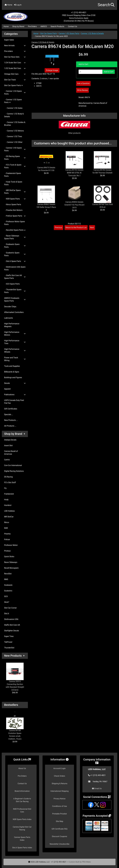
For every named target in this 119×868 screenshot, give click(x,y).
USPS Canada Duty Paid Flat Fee (14, 402)
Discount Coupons (60, 836)
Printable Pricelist (59, 814)
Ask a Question (83, 83)
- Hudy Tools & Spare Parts (13, 183)
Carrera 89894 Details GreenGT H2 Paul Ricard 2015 (74, 205)
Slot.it (7, 614)
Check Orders (59, 776)
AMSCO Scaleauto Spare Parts (15, 299)
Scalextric (8, 591)
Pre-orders (15, 51)
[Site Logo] (21, 15)
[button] (106, 5)
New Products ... (11, 420)
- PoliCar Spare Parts (15, 216)
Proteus (7, 551)
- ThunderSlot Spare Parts (15, 291)
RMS (6, 579)
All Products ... (10, 426)
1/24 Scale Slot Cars (15, 63)
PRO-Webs (86, 862)
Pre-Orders (32, 26)
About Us (22, 768)
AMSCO (44, 26)
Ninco (7, 522)
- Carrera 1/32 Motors (14, 131)
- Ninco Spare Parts (13, 204)
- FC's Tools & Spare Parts (15, 166)
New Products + (14, 656)
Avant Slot (8, 446)
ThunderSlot (9, 648)
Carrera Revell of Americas (11, 453)
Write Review (82, 90)
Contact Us (73, 26)
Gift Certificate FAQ (59, 829)
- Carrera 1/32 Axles (13, 108)
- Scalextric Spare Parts (15, 254)
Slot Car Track (15, 80)
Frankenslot (9, 494)
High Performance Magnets (12, 325)
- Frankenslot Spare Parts (13, 175)
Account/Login (59, 768)
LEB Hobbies (9, 511)
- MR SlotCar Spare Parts (15, 192)
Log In (18, 5)
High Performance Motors (15, 334)
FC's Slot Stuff (10, 482)
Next (92, 227)
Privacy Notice (59, 799)
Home (8, 5)
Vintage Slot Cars (15, 74)
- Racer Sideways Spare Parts (15, 237)
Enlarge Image (52, 70)
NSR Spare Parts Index (22, 819)
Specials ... (9, 414)
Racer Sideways (11, 562)
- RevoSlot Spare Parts (15, 230)
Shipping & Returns (60, 784)
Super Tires (9, 636)
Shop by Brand (18, 26)
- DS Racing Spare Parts (15, 158)
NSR (6, 528)
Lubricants (9, 318)
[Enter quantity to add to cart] (91, 72)
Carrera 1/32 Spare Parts (69, 33)
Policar (7, 539)
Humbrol (8, 505)
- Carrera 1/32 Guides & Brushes (15, 124)
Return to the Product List (76, 227)
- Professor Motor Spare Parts (14, 223)
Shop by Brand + (15, 434)
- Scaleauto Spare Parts (15, 246)
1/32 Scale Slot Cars (15, 68)
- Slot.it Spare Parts (15, 261)
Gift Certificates (11, 409)
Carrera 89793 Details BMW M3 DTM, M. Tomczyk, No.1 (74, 173)
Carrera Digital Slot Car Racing (22, 828)
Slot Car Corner (10, 608)
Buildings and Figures (13, 377)
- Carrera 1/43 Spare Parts (15, 149)
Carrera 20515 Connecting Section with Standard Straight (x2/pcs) (15, 677)
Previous (58, 227)
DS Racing (8, 477)
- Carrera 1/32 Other (13, 142)
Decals (15, 383)
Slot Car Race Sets (15, 57)
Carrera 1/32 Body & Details (92, 33)
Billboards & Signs (12, 372)
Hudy (6, 500)
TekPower (8, 642)
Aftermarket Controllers (14, 312)
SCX (6, 596)
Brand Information (22, 791)
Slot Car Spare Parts (49, 33)
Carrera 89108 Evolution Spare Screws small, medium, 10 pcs (15, 729)
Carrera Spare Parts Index (22, 839)
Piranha (7, 534)
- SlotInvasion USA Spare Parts (15, 268)
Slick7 (7, 602)
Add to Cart (109, 72)
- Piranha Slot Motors (13, 210)
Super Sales (9, 40)
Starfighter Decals (12, 631)
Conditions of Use (59, 806)
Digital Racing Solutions (14, 471)
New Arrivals (15, 46)
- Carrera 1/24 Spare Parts (15, 92)
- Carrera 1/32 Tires (13, 136)
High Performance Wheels (15, 351)
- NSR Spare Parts (15, 199)
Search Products (57, 26)
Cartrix (7, 460)
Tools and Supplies (12, 366)
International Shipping (59, 791)
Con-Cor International (13, 465)
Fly (5, 488)
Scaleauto (8, 585)
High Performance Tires (15, 342)
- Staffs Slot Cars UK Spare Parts (15, 277)
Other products (74, 133)
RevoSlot (8, 574)
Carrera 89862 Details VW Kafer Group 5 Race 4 (46, 207)
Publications (15, 395)
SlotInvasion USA (11, 619)
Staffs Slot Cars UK (12, 625)
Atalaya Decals (10, 440)
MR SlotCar (9, 517)
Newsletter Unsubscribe (59, 844)
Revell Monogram (11, 568)
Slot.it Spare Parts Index (22, 848)
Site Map (60, 821)
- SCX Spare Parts (12, 284)
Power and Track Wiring (15, 359)
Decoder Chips (10, 307)
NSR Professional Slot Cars (22, 810)
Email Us (97, 789)
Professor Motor (11, 545)
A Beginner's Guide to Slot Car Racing (22, 800)
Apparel (7, 389)
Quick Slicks (9, 557)
